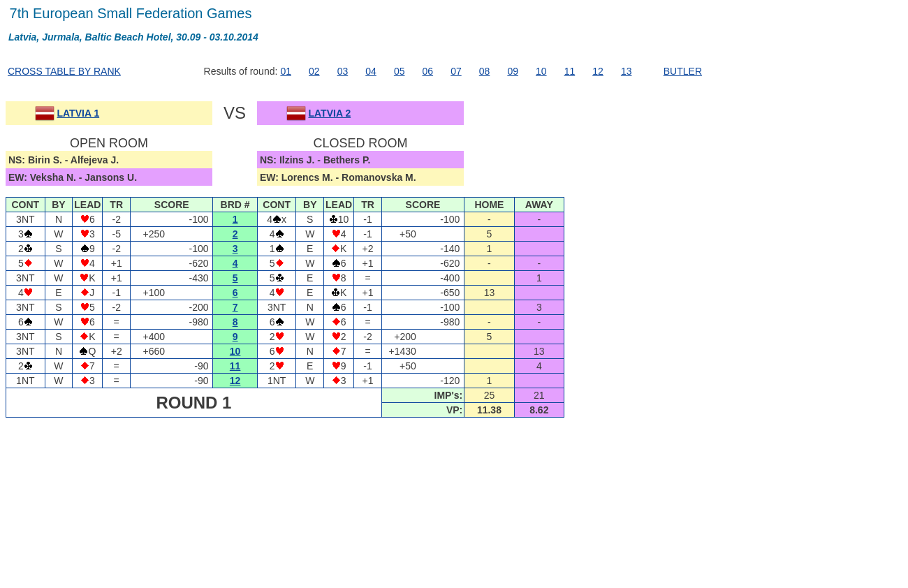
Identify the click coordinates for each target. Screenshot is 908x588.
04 (371, 71)
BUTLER (683, 71)
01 (286, 71)
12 (598, 71)
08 (485, 71)
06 (428, 71)
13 (627, 71)
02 (314, 71)
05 (400, 71)
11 (570, 71)
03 (343, 71)
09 (513, 71)
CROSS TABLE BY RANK (64, 71)
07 (456, 71)
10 (541, 71)
